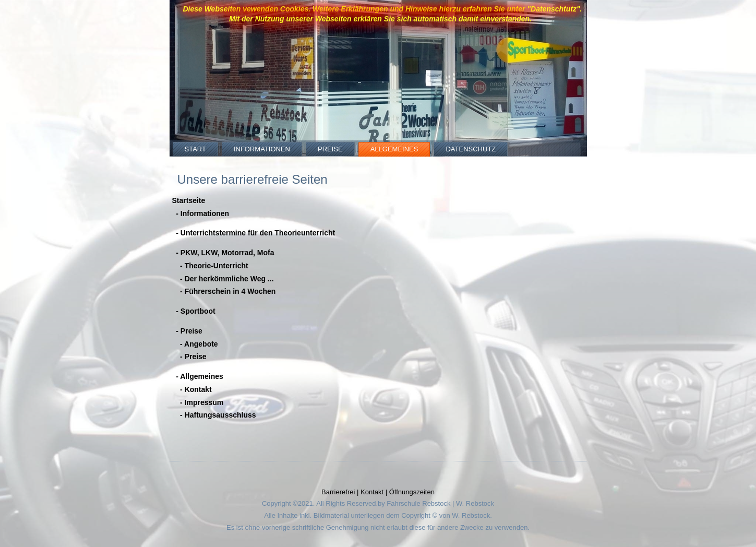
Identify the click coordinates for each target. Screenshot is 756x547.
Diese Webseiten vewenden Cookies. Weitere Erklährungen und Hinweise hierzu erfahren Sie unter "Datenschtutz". (382, 9)
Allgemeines (394, 149)
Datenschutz (471, 149)
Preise (330, 149)
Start (195, 149)
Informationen (262, 149)
